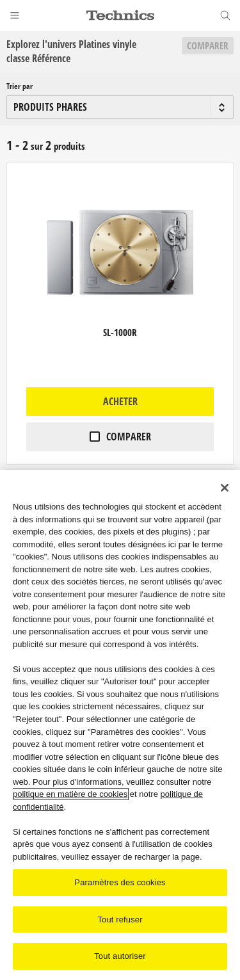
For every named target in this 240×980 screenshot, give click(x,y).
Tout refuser (120, 920)
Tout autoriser (120, 957)
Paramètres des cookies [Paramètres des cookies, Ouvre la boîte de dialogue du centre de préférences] (120, 883)
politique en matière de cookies (70, 795)
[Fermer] (225, 488)
